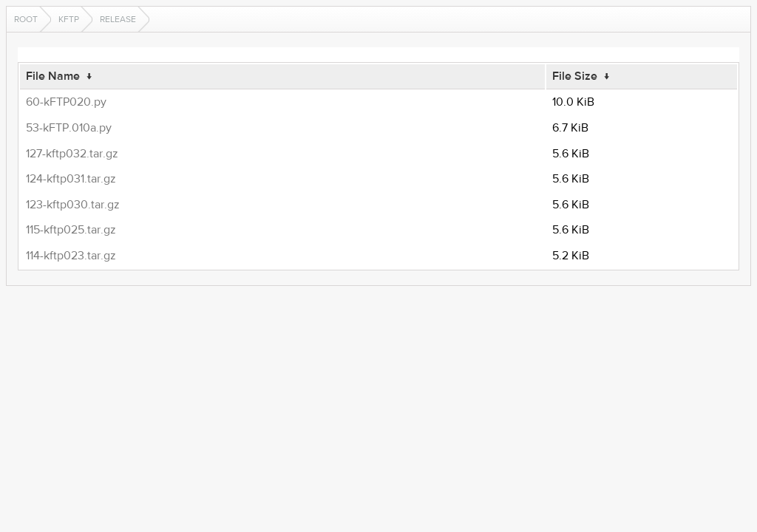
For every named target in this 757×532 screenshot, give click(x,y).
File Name (53, 76)
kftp (69, 19)
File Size (575, 76)
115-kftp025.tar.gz (71, 230)
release (118, 19)
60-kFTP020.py (66, 102)
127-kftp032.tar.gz (72, 154)
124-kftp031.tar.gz (71, 179)
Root (26, 19)
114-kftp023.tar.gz (71, 256)
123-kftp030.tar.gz (73, 205)
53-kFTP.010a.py (69, 128)
